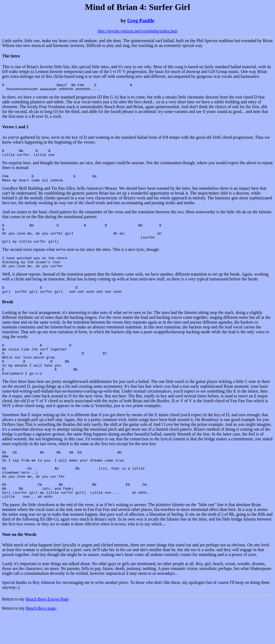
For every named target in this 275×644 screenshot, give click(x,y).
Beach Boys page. (41, 637)
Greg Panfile (141, 21)
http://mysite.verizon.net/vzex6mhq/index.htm (137, 31)
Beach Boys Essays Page (47, 628)
